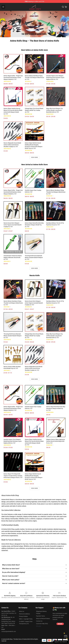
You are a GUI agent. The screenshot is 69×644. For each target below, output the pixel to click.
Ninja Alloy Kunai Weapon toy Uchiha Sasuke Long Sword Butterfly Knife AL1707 (54, 110)
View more (35, 157)
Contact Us (39, 621)
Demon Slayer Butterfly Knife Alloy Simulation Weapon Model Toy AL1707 (34, 225)
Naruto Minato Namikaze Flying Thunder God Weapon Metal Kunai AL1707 (34, 78)
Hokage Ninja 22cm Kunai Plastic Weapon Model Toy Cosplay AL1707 (34, 110)
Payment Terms (40, 616)
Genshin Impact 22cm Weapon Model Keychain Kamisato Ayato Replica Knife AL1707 (55, 78)
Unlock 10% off (66, 636)
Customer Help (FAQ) (42, 624)
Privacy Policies (23, 616)
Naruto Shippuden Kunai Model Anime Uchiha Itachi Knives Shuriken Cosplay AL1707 (12, 145)
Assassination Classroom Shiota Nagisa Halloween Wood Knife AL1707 (13, 257)
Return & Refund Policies (43, 619)
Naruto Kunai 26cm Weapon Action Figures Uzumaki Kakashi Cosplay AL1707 (13, 225)
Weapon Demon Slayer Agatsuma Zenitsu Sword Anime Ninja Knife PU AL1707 (56, 441)
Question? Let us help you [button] (61, 642)
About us (22, 611)
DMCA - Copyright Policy (26, 619)
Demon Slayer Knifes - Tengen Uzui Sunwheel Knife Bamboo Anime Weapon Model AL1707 (13, 78)
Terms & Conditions (24, 614)
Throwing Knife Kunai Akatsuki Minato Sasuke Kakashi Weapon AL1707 (34, 257)
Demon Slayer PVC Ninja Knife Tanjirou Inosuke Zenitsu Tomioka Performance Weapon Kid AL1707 (13, 476)
